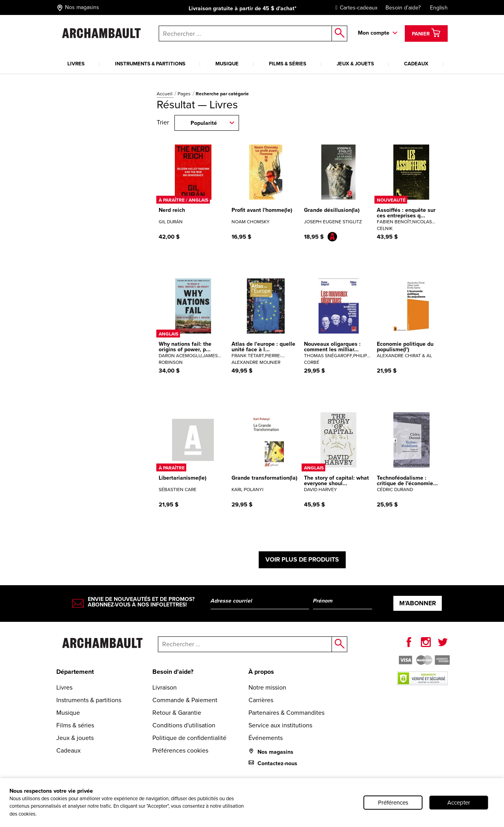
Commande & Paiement (185, 700)
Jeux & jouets (355, 64)
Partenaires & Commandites (286, 713)
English (439, 8)
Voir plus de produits (302, 559)
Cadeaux (416, 64)
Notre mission (267, 687)
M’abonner (418, 603)
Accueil (165, 94)
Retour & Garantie (177, 713)
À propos (261, 672)
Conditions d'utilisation (184, 725)
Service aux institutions (280, 725)
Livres (76, 64)
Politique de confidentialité (189, 738)
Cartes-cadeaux (355, 8)
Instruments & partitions (150, 64)
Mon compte (374, 33)
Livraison (165, 687)
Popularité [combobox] (204, 123)
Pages (185, 94)
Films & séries (288, 64)
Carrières (261, 700)
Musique (227, 64)
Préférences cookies (180, 750)
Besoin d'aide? (403, 8)
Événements (266, 738)
